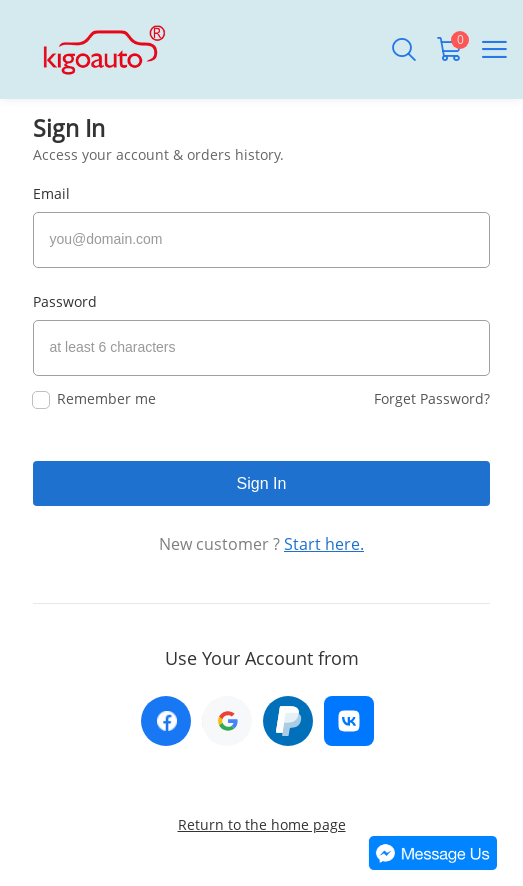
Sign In (262, 483)
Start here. (324, 544)
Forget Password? (432, 398)
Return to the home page (262, 824)
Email (51, 193)
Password (65, 301)
